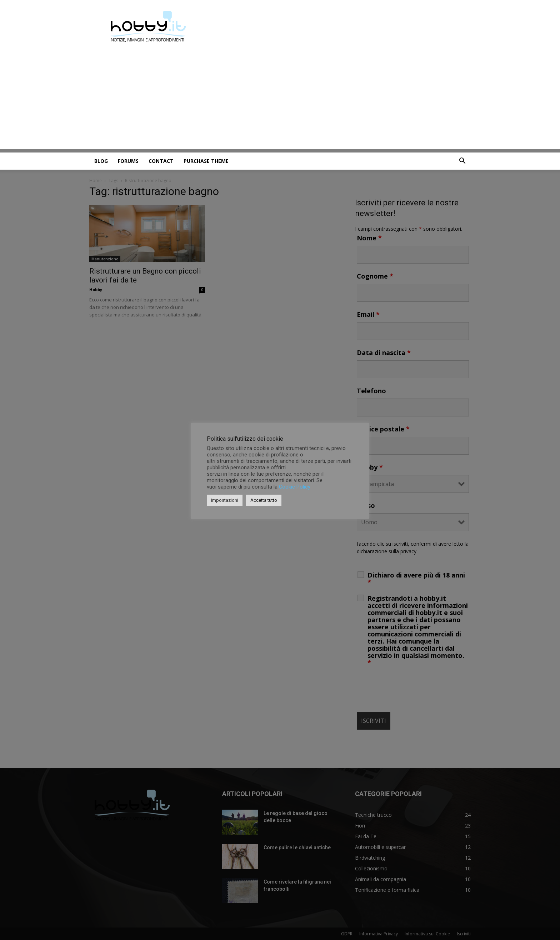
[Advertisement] (280, 99)
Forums (128, 161)
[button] (462, 162)
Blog (101, 161)
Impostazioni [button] (225, 500)
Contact (161, 161)
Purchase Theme (206, 161)
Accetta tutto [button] (264, 500)
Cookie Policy (295, 487)
